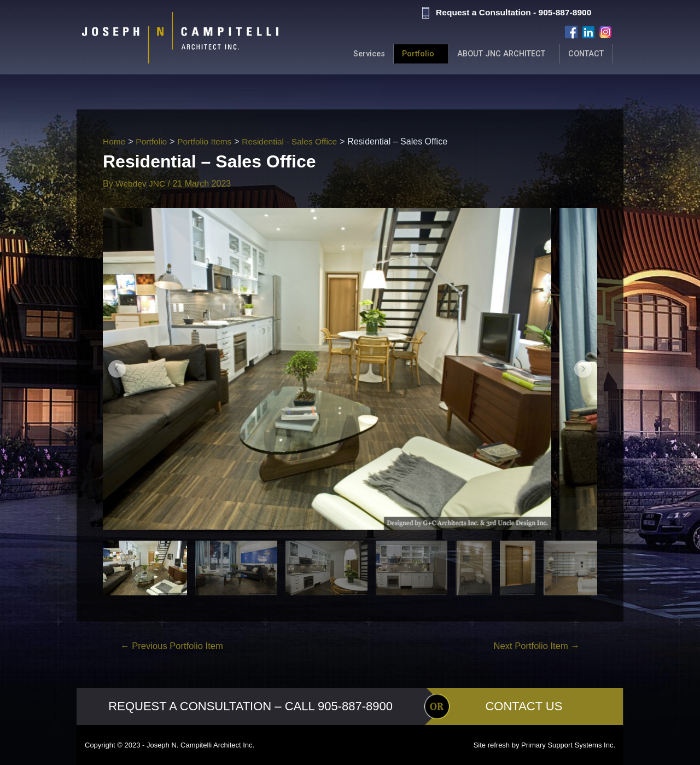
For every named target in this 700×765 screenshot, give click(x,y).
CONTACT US (524, 706)
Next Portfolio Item (535, 646)
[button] (117, 369)
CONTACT (585, 54)
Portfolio (410, 54)
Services (360, 54)
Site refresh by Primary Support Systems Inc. (544, 745)
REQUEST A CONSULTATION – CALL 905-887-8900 (250, 706)
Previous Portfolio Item (174, 646)
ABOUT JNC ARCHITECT (497, 54)
